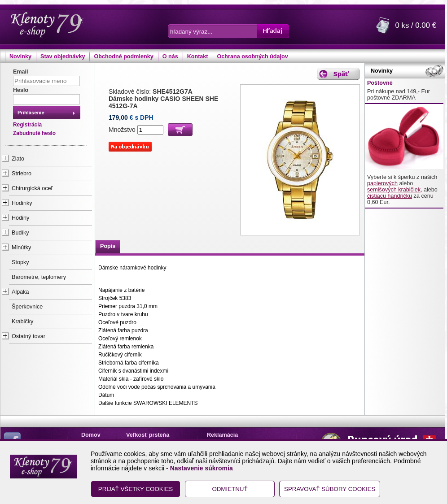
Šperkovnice (27, 307)
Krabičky (22, 322)
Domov (91, 435)
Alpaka (20, 292)
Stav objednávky (63, 56)
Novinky (20, 56)
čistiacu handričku (390, 196)
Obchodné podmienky (123, 56)
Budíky (20, 233)
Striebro (22, 174)
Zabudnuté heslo (34, 133)
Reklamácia (222, 435)
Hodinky (22, 203)
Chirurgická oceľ (32, 188)
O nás (170, 56)
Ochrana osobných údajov (253, 56)
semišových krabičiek (394, 190)
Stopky (20, 262)
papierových (382, 183)
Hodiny (20, 218)
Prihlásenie (31, 113)
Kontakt (198, 56)
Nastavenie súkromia (202, 468)
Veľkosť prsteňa (148, 435)
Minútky (21, 248)
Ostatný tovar (28, 336)
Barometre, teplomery (39, 277)
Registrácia (27, 125)
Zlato (18, 159)
